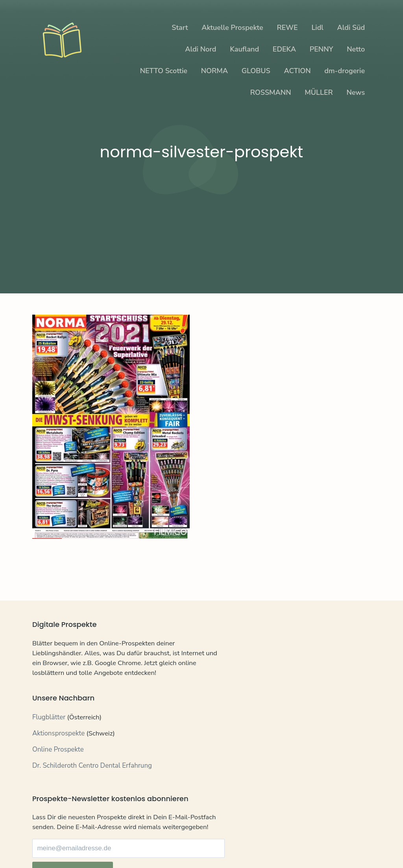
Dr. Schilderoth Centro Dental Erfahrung (92, 780)
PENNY (322, 49)
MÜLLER (319, 92)
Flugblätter (49, 732)
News (356, 92)
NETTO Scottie (164, 71)
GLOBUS (256, 71)
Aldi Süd (351, 28)
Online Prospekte (58, 764)
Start (180, 28)
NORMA (214, 71)
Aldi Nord (201, 49)
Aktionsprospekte (59, 748)
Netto (356, 49)
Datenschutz (79, 845)
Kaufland (244, 49)
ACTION (298, 71)
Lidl (317, 28)
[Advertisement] (201, 228)
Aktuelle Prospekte (232, 28)
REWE (287, 28)
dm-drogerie (345, 71)
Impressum (120, 845)
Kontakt (44, 845)
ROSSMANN (271, 92)
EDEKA (284, 49)
